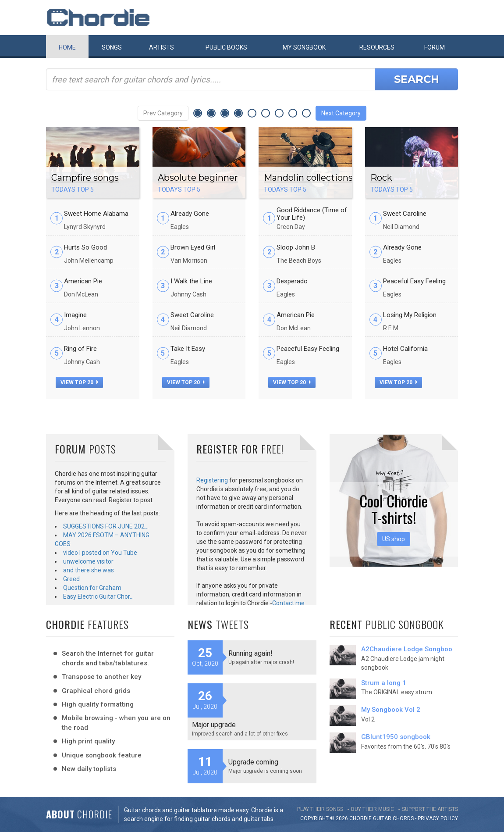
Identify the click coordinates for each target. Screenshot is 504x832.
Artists (161, 47)
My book (304, 47)
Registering (212, 480)
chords (403, 818)
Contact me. (289, 603)
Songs (112, 47)
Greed (71, 579)
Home (67, 47)
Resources (377, 47)
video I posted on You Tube (100, 553)
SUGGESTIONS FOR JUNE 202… (106, 526)
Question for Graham (92, 588)
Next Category (341, 113)
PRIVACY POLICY (438, 818)
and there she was (89, 570)
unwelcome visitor (88, 561)
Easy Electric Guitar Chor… (98, 596)
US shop (394, 539)
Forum (435, 47)
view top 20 (79, 382)
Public (226, 47)
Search (417, 79)
